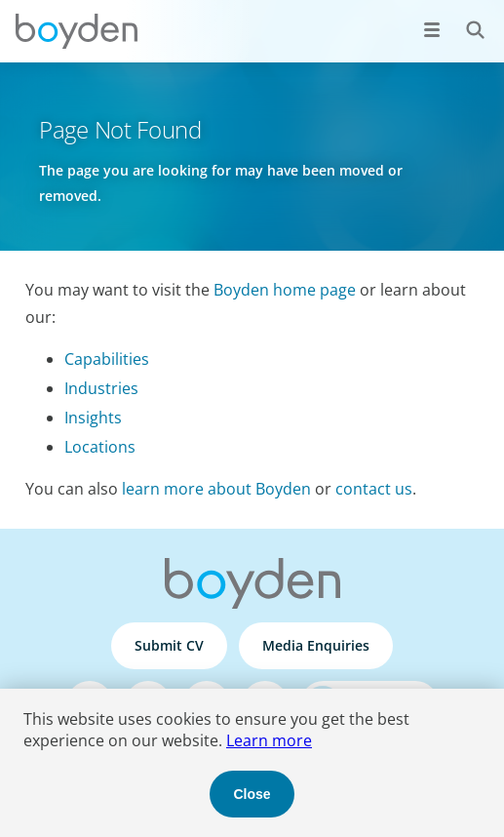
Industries (101, 388)
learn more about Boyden (216, 489)
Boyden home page (285, 290)
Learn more (269, 740)
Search (465, 19)
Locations (100, 447)
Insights (93, 418)
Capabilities (107, 359)
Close (252, 794)
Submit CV (169, 645)
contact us (374, 489)
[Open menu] (432, 29)
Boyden (76, 31)
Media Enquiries (316, 645)
